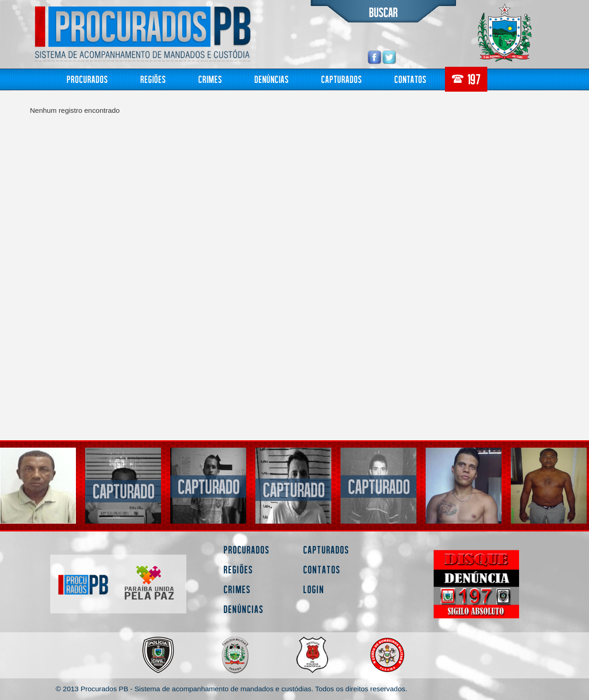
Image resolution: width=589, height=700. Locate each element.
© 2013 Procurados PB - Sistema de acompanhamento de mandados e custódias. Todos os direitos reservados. (231, 689)
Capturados (342, 79)
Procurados (87, 79)
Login (314, 589)
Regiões (153, 79)
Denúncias (272, 79)
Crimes (210, 79)
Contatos (410, 79)
